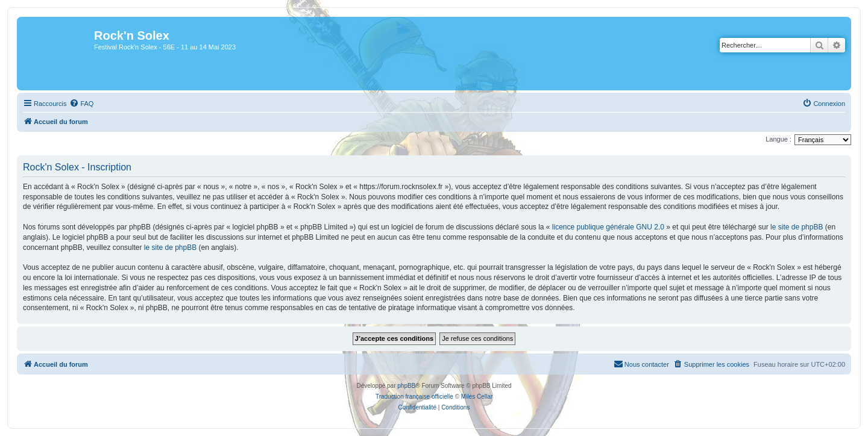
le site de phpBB (797, 227)
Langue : (778, 139)
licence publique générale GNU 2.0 (608, 227)
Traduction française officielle (414, 397)
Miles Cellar (477, 397)
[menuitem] (81, 104)
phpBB (406, 386)
